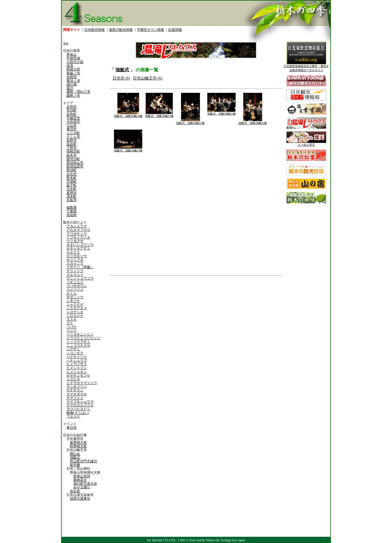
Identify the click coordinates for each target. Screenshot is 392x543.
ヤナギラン (75, 390)
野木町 (72, 178)
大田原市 (73, 122)
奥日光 (72, 428)
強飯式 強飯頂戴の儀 (128, 114)
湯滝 (70, 66)
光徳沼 (72, 77)
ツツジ (72, 330)
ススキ (72, 319)
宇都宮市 (73, 118)
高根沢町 (73, 151)
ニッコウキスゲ (78, 345)
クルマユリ (75, 275)
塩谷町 (72, 144)
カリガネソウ (77, 256)
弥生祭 (75, 491)
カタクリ (73, 252)
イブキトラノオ (78, 237)
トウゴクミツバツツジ (83, 338)
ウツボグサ (75, 241)
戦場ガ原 (73, 69)
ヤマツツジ (75, 398)
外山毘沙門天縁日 (83, 461)
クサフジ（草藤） (80, 267)
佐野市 (72, 140)
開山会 (75, 454)
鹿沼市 (72, 129)
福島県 (72, 207)
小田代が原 (75, 62)
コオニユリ (75, 282)
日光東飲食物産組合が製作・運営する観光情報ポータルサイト (306, 67)
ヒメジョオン (77, 372)
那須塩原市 (75, 166)
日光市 (72, 174)
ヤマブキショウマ (80, 402)
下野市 (72, 148)
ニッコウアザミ (78, 342)
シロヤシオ (75, 312)
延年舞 (75, 465)
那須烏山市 (75, 163)
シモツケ (73, 301)
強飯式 (75, 458)
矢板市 (72, 200)
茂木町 (72, 196)
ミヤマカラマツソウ (82, 383)
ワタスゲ (73, 417)
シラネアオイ (77, 308)
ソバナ (72, 327)
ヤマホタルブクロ (80, 405)
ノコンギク (75, 353)
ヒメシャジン (77, 368)
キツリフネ (75, 260)
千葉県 (72, 211)
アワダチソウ (77, 234)
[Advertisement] (152, 321)
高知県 (72, 215)
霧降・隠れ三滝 (78, 92)
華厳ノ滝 (73, 73)
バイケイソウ (77, 357)
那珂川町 (73, 159)
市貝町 (72, 110)
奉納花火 (80, 480)
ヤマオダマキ (77, 394)
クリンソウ (75, 271)
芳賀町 (72, 181)
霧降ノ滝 (73, 96)
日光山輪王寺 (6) (148, 78)
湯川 (70, 88)
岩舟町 (72, 114)
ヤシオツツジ (77, 387)
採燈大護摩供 (80, 499)
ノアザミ (73, 349)
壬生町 (72, 189)
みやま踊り (82, 487)
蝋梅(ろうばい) (78, 413)
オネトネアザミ (78, 248)
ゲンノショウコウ (80, 278)
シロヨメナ (75, 316)
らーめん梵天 (306, 143)
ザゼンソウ (75, 297)
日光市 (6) (121, 78)
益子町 (72, 185)
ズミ (70, 323)
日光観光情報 (94, 30)
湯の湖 (72, 84)
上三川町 (73, 133)
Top (66, 43)
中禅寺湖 (73, 58)
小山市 (72, 125)
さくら (72, 293)
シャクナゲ (75, 304)
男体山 (72, 55)
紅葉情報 (175, 30)
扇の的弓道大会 (85, 484)
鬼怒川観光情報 (121, 30)
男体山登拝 (82, 476)
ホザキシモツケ (78, 375)
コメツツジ (75, 289)
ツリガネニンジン (80, 334)
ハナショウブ (77, 360)
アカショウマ (77, 226)
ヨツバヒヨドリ (78, 409)
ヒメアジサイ (77, 364)
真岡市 (72, 193)
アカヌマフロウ (78, 230)
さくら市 (73, 137)
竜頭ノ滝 (73, 81)
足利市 (72, 107)
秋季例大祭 (78, 446)
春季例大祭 (78, 443)
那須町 (72, 170)
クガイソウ (75, 263)
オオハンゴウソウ (80, 245)
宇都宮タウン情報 (150, 30)
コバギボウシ (77, 286)
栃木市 (72, 155)
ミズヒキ (73, 379)
